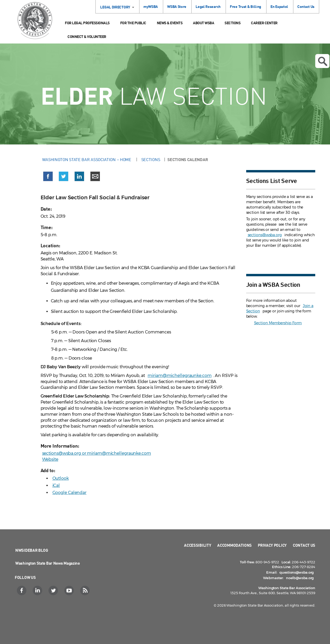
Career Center (264, 23)
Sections (232, 23)
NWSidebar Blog (32, 550)
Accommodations (234, 545)
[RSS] (86, 590)
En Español (279, 6)
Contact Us (306, 6)
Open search (323, 61)
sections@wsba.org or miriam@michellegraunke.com (97, 453)
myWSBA (151, 6)
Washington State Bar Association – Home (87, 159)
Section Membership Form (278, 323)
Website (50, 459)
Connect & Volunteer (87, 37)
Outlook (61, 478)
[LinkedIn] (38, 590)
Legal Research (208, 6)
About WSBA (203, 23)
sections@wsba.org (265, 235)
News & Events (170, 23)
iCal (56, 485)
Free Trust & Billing (246, 6)
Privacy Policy (272, 545)
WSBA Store (177, 6)
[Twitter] (54, 590)
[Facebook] (22, 590)
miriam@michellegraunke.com (179, 376)
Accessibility (198, 545)
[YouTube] (70, 590)
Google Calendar (70, 493)
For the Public (133, 23)
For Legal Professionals (87, 23)
